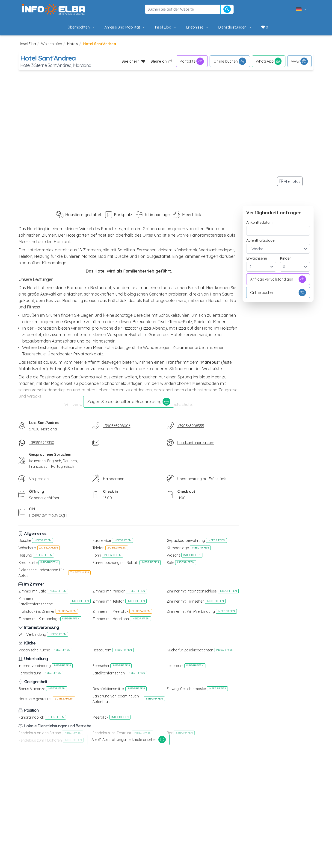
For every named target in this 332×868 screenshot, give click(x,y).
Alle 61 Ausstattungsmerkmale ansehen (129, 740)
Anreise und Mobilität (125, 27)
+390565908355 (191, 426)
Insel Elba (166, 27)
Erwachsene (257, 258)
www (299, 61)
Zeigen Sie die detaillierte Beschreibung (129, 402)
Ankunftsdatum (259, 222)
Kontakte (192, 61)
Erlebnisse (197, 27)
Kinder (285, 258)
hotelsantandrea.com (196, 443)
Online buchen (230, 61)
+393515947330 (42, 443)
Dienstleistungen (235, 27)
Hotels (73, 44)
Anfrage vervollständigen (278, 279)
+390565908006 (117, 426)
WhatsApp (269, 61)
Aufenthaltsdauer (261, 240)
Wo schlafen (52, 44)
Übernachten (81, 27)
